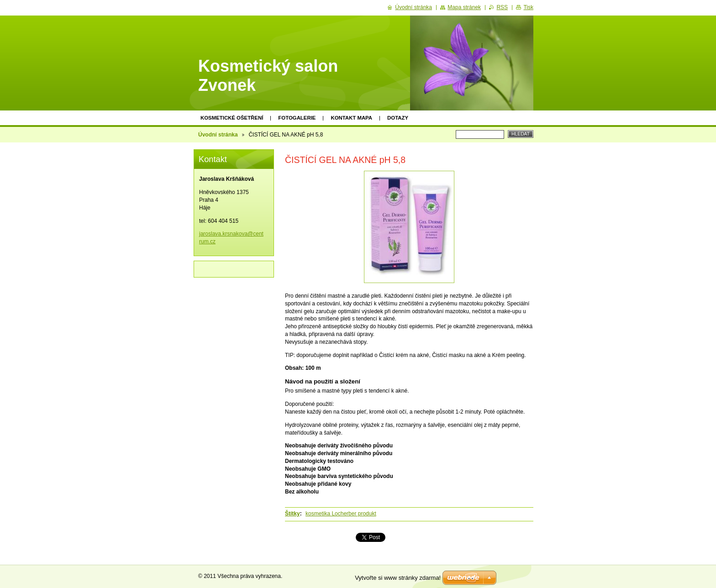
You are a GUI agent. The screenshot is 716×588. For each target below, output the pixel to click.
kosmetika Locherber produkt (341, 514)
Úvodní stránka (218, 135)
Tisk (528, 7)
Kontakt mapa (351, 118)
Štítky (292, 514)
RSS (502, 7)
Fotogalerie (297, 118)
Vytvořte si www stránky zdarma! (398, 578)
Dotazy (398, 118)
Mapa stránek (464, 7)
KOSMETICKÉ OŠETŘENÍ (232, 118)
